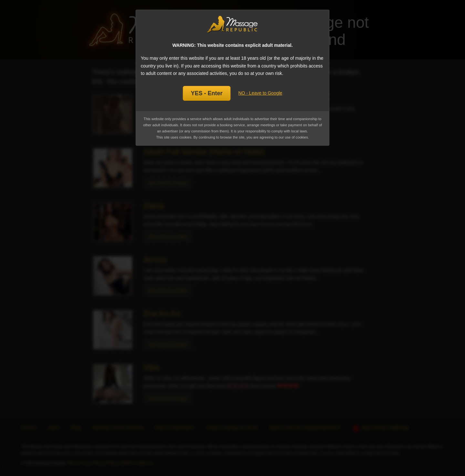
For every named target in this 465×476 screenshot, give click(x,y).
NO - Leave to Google (260, 93)
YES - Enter (207, 93)
